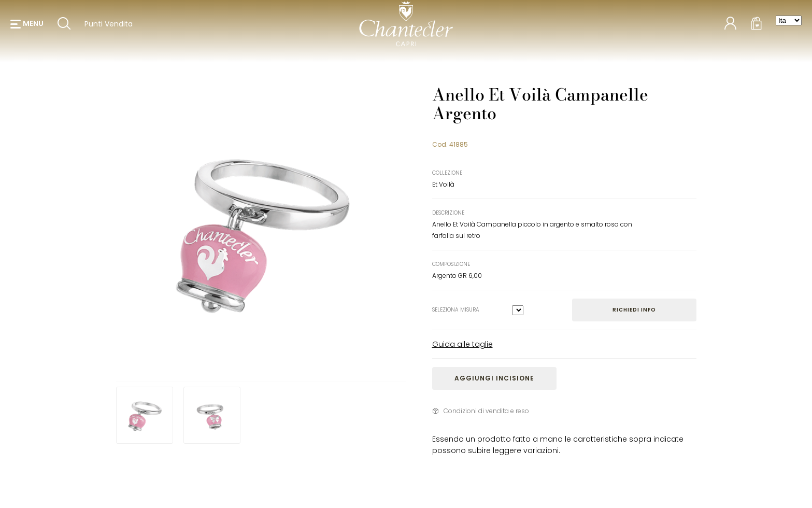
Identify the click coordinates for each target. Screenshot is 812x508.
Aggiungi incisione (494, 378)
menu (33, 26)
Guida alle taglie (462, 344)
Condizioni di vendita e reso (486, 411)
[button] (27, 26)
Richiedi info (634, 310)
